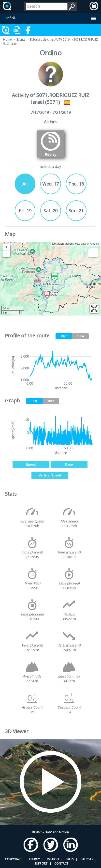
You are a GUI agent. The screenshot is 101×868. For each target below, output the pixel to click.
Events (21, 39)
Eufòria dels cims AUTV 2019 (50, 39)
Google (95, 244)
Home (7, 39)
